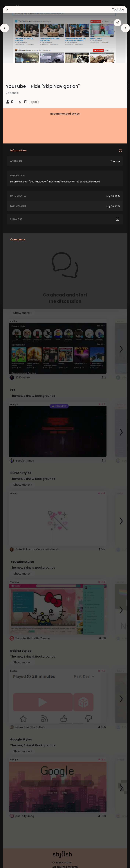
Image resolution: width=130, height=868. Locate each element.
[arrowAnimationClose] (5, 28)
